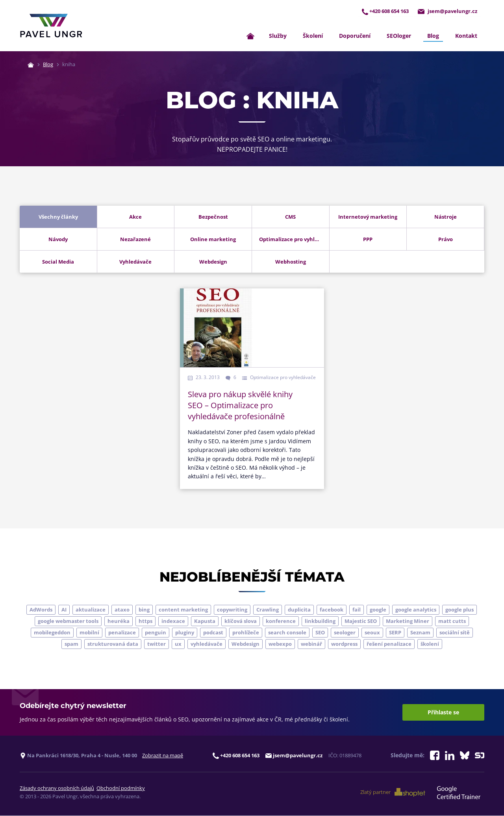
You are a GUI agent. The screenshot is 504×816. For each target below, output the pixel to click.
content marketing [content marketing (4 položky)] (183, 610)
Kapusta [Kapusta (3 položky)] (205, 621)
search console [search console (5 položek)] (287, 633)
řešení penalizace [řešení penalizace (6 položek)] (389, 644)
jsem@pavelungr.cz (447, 11)
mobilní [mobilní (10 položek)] (89, 633)
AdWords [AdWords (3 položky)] (41, 610)
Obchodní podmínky (121, 788)
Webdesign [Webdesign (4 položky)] (246, 644)
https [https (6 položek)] (145, 621)
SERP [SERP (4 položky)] (395, 633)
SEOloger (399, 36)
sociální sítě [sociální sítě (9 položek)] (455, 633)
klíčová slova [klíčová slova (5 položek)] (241, 621)
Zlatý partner (393, 793)
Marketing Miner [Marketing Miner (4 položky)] (408, 621)
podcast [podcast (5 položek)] (213, 633)
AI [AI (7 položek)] (64, 610)
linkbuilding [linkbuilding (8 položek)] (320, 621)
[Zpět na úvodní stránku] (51, 26)
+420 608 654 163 (385, 11)
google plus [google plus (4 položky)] (460, 610)
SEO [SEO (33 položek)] (320, 633)
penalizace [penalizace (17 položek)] (122, 633)
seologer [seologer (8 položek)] (345, 633)
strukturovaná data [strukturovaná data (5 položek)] (113, 644)
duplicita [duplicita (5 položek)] (299, 610)
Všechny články (58, 217)
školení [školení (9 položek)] (430, 644)
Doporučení (355, 36)
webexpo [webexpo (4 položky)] (280, 644)
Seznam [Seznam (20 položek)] (420, 633)
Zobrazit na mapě (163, 756)
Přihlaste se (443, 713)
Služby (278, 36)
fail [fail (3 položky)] (357, 610)
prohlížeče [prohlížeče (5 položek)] (246, 633)
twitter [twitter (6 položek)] (157, 644)
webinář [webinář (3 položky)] (311, 644)
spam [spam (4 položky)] (71, 644)
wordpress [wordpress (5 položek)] (344, 644)
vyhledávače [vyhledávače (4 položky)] (207, 644)
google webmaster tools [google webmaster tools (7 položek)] (68, 621)
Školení (313, 36)
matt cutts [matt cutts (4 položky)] (452, 621)
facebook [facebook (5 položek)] (332, 610)
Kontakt (466, 36)
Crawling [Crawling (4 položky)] (268, 610)
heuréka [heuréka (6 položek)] (119, 621)
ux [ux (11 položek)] (178, 644)
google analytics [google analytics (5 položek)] (416, 610)
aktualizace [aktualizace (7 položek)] (91, 610)
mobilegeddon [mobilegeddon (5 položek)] (52, 633)
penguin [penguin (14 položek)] (156, 633)
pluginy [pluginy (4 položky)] (185, 633)
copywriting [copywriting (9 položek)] (232, 610)
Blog (433, 36)
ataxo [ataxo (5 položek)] (122, 610)
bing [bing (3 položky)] (144, 610)
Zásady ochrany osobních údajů (57, 788)
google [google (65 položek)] (378, 610)
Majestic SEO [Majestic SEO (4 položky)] (361, 621)
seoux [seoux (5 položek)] (372, 633)
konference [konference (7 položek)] (281, 621)
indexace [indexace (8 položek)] (173, 621)
